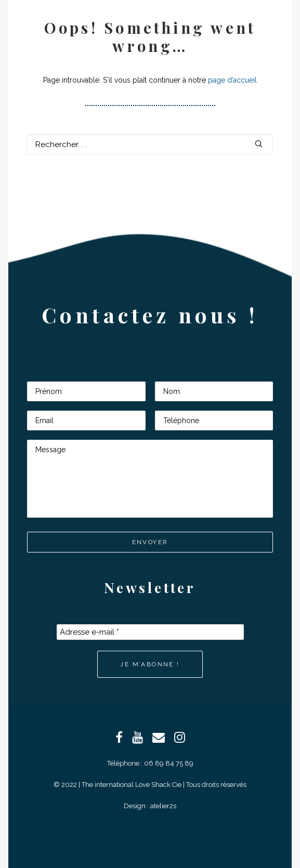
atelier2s (163, 806)
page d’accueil (232, 80)
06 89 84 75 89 (169, 763)
